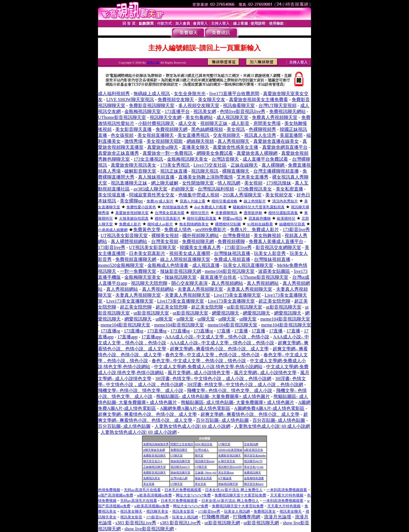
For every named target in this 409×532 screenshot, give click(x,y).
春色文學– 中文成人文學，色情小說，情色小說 (212, 355)
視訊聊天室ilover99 (230, 467)
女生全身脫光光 (190, 94)
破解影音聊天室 (140, 171)
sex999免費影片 (211, 230)
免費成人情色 (178, 230)
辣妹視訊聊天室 (181, 277)
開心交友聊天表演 (189, 283)
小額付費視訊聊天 (156, 123)
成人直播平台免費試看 (265, 159)
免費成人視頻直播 (232, 259)
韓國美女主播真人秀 (200, 247)
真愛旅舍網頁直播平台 (285, 147)
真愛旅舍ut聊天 (162, 147)
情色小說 (153, 62)
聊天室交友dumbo (255, 455)
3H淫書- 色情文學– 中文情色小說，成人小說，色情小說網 (213, 379)
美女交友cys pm (254, 467)
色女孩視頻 (122, 135)
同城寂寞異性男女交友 (152, 195)
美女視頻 (253, 183)
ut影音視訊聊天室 (244, 307)
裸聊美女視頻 (165, 235)
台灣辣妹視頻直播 (272, 259)
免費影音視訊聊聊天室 (152, 105)
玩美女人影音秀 (270, 253)
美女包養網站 (199, 117)
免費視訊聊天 (179, 450)
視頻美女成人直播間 (190, 253)
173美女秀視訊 (175, 165)
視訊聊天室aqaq (205, 461)
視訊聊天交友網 (166, 117)
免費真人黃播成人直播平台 (276, 241)
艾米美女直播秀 (253, 177)
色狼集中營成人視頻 (199, 195)
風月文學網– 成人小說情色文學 (199, 373)
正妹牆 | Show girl (206, 473)
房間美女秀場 (267, 123)
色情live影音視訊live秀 (243, 111)
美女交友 (201, 484)
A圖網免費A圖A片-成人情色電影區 (195, 408)
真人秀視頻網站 (227, 283)
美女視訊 (236, 129)
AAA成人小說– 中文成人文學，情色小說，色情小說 (217, 337)
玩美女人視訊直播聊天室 (248, 265)
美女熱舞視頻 (267, 235)
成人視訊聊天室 (232, 117)
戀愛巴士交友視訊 (182, 444)
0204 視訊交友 (204, 444)
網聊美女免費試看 (215, 153)
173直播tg (110, 331)
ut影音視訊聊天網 (222, 523)
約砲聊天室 (183, 189)
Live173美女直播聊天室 (237, 295)
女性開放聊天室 (198, 183)
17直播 (224, 331)
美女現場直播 (112, 195)
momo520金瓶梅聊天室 (121, 265)
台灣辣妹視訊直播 (232, 253)
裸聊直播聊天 (236, 171)
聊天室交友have (254, 484)
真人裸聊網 (274, 165)
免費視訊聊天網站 (287, 111)
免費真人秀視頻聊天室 (275, 117)
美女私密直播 (289, 189)
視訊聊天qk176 (253, 461)
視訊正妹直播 (174, 171)
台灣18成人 (202, 450)
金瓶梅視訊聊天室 (143, 111)
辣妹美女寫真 (203, 478)
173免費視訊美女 (255, 189)
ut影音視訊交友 (254, 450)
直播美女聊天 (195, 147)
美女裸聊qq (131, 201)
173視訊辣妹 (279, 183)
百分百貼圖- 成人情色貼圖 (222, 420)
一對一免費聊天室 (138, 271)
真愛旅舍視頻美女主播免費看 (258, 100)
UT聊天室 (224, 444)
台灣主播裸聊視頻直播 (276, 171)
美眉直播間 (291, 135)
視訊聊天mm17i (180, 467)
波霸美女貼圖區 (274, 271)
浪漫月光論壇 (277, 517)
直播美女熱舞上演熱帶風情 (206, 177)
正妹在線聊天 (244, 165)
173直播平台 (177, 111)
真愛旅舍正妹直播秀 (118, 153)
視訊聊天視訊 (205, 171)
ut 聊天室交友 (227, 461)
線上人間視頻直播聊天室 (185, 259)
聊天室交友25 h (153, 461)
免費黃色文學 (147, 230)
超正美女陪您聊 (274, 301)
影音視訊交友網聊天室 (278, 247)
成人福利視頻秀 (114, 94)
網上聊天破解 (165, 183)
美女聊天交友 (212, 100)
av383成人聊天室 (150, 189)
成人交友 (187, 123)
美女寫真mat (226, 473)
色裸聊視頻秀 (262, 129)
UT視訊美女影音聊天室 (124, 235)
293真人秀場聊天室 (242, 195)
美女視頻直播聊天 (156, 135)
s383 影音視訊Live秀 (136, 523)
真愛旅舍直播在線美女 (276, 141)
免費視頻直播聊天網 (136, 259)
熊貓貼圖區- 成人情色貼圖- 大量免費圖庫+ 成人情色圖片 (213, 396)
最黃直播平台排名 (218, 277)
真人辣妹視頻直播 (156, 177)
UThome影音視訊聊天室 (122, 117)
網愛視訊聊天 (226, 313)
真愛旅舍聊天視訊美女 (133, 165)
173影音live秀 (296, 230)
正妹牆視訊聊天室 (155, 467)
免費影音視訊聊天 (155, 455)
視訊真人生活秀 (260, 135)
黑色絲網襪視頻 (207, 129)
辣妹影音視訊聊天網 (181, 271)
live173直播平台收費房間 (234, 94)
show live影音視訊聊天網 (149, 529)
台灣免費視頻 (236, 235)
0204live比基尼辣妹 (230, 450)
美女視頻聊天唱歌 (165, 141)
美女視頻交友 (279, 195)
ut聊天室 (164, 319)
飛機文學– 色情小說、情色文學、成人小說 (141, 390)
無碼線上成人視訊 (152, 94)
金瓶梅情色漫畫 (254, 478)
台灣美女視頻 (165, 241)
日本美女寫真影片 (147, 253)
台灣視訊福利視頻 (216, 189)
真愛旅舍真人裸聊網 (257, 153)
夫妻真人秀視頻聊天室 (200, 289)
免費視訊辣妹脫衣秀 (156, 444)
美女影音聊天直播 (133, 129)
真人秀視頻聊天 (233, 141)
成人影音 (240, 123)
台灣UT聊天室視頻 (277, 105)
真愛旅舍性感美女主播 (235, 147)
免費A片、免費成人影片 (254, 230)
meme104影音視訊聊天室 (230, 271)
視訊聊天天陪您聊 (149, 283)
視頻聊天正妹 (214, 123)
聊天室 (199, 455)
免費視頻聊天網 (172, 129)
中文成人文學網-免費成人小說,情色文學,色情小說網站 (208, 367)
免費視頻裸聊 (231, 241)
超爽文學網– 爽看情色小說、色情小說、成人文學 (219, 349)
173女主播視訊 (148, 159)
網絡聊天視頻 (200, 141)
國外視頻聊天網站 (201, 235)
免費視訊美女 (152, 478)
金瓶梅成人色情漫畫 (168, 265)
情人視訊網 (229, 183)
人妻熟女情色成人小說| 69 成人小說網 (192, 426)
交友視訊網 (251, 444)
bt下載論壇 (225, 478)
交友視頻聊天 (227, 135)
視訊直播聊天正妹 (129, 183)
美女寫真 (149, 484)
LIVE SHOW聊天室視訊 (130, 100)
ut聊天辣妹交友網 (154, 450)
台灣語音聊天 (225, 159)
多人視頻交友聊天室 (199, 105)
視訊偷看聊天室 (239, 105)
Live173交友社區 (210, 165)
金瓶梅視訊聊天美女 (187, 159)
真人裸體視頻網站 (129, 241)
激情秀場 (133, 141)
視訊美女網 (205, 111)
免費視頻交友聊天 (176, 100)
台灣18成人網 (179, 478)
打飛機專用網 (215, 517)
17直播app (127, 337)
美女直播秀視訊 (193, 135)
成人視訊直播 (206, 265)
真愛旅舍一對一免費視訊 (168, 153)
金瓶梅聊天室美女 (143, 277)
